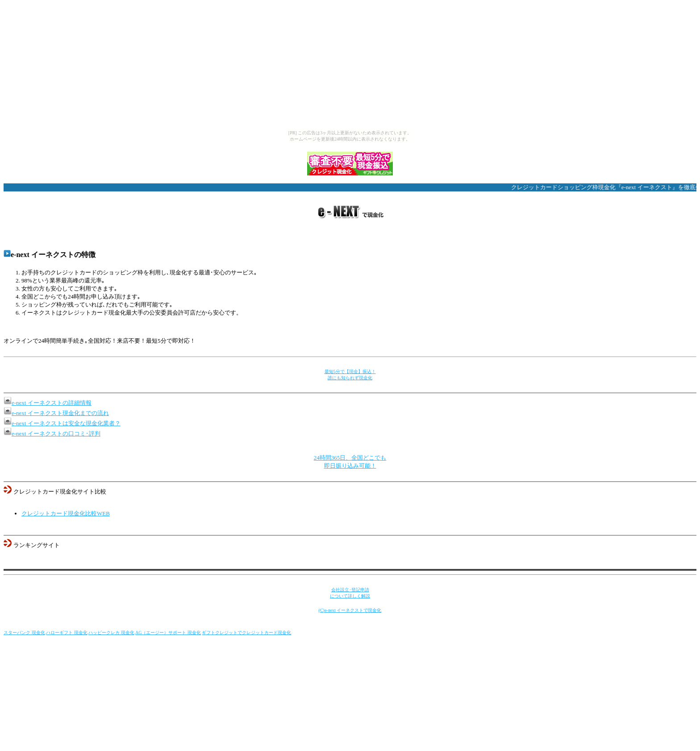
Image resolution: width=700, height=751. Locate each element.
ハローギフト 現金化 (67, 633)
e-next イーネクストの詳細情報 (52, 403)
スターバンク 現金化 (24, 633)
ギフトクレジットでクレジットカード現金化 (246, 633)
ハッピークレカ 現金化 (111, 633)
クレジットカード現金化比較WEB (66, 513)
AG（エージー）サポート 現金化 (168, 633)
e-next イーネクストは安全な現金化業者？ (66, 423)
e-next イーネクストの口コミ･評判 (56, 434)
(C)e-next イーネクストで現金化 (350, 610)
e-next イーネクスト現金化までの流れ (60, 413)
